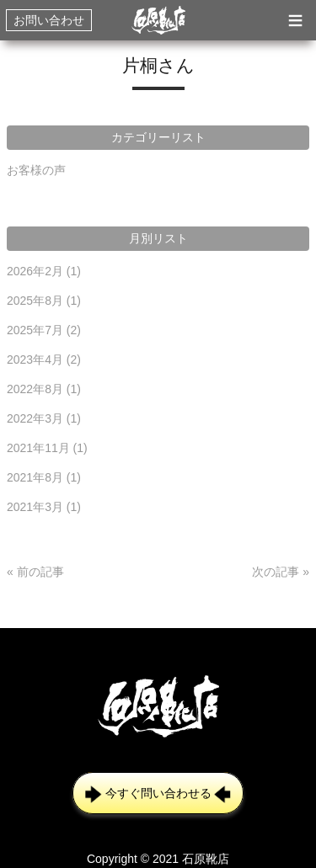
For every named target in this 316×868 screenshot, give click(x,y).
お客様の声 (36, 170)
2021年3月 (44, 507)
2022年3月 (44, 418)
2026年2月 (44, 271)
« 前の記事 (35, 572)
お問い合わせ (49, 20)
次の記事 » (281, 572)
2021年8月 (44, 477)
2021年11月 (47, 448)
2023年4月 (44, 359)
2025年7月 (44, 330)
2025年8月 (44, 301)
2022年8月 (44, 389)
